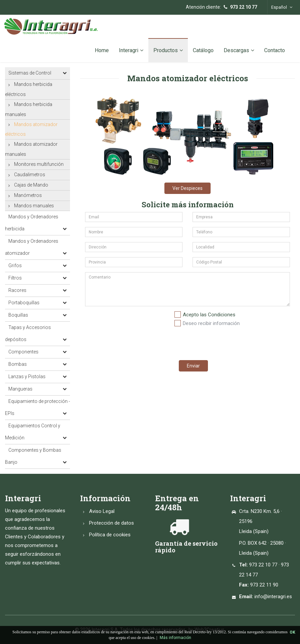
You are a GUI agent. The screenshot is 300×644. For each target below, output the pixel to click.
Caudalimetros (30, 175)
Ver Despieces (187, 188)
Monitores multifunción (39, 164)
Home (102, 50)
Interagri (131, 50)
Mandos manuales (34, 206)
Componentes (23, 352)
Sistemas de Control (30, 73)
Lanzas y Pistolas (27, 377)
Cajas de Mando (31, 185)
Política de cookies (110, 535)
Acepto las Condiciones (209, 315)
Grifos (15, 265)
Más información (175, 638)
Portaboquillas (24, 303)
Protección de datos (111, 523)
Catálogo (203, 50)
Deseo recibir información (211, 323)
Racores (17, 290)
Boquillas (18, 315)
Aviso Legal (102, 511)
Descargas (239, 50)
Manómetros (28, 195)
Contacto (275, 50)
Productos (168, 50)
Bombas (18, 364)
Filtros (15, 278)
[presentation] (225, 342)
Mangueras (20, 389)
